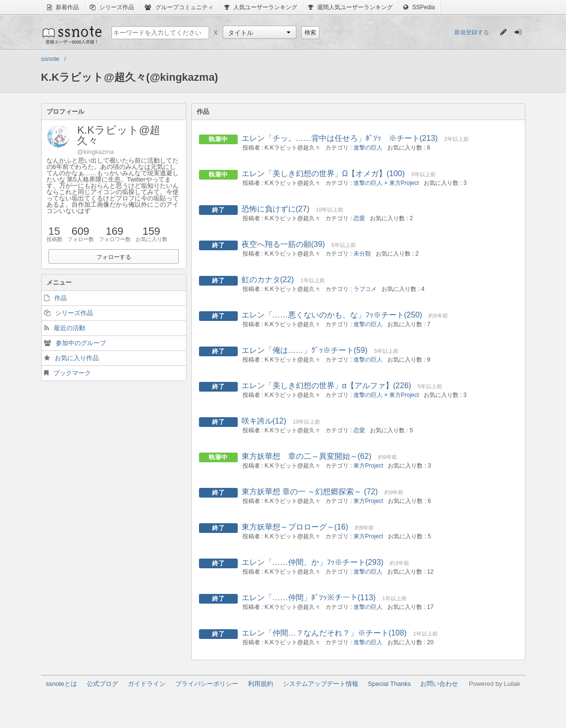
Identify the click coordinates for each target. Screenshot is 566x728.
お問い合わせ (439, 684)
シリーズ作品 (112, 7)
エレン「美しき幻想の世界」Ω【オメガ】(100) (323, 174)
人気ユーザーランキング (261, 7)
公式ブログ (102, 684)
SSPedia (419, 7)
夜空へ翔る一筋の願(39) (283, 244)
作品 (61, 298)
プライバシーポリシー (207, 684)
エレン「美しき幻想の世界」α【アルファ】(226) (327, 386)
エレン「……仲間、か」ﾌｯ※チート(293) (313, 562)
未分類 (362, 254)
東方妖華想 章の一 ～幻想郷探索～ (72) (310, 492)
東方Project (368, 466)
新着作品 (63, 7)
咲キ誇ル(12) (264, 421)
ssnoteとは (61, 684)
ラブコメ (365, 289)
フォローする (114, 257)
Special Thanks (390, 684)
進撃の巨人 (368, 148)
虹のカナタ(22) (268, 280)
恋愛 (359, 218)
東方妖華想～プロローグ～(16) (295, 527)
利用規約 (260, 684)
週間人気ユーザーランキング (350, 7)
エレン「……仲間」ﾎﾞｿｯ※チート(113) (309, 598)
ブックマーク (72, 373)
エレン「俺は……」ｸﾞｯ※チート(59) (305, 350)
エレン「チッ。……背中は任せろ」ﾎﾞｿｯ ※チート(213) (340, 138)
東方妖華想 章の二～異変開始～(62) (306, 456)
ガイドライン (147, 684)
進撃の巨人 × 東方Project (386, 183)
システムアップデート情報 (321, 684)
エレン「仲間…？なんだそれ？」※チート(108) (324, 633)
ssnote (71, 35)
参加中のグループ (81, 343)
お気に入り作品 (77, 358)
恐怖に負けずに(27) (275, 209)
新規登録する (472, 32)
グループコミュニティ (179, 7)
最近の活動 (69, 328)
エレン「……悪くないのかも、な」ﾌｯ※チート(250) (332, 315)
